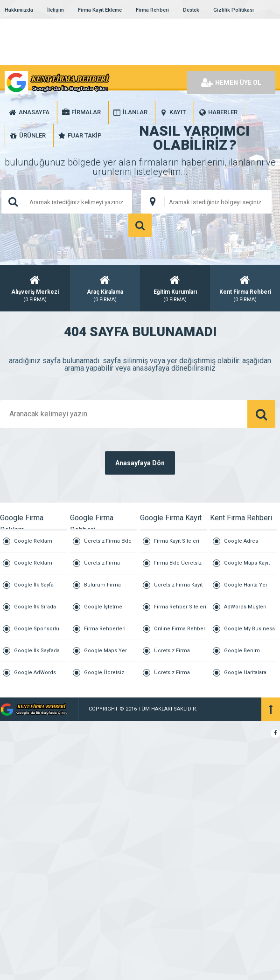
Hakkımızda (19, 10)
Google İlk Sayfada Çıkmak (37, 655)
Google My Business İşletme (249, 633)
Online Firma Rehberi (180, 629)
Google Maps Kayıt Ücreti (247, 567)
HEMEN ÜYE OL (231, 83)
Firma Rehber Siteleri (180, 607)
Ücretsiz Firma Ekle (108, 541)
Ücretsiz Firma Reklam (172, 676)
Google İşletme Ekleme (103, 611)
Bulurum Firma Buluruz (102, 589)
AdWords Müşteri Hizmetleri (245, 611)
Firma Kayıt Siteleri (177, 541)
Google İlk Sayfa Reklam (34, 589)
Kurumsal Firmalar (221, 709)
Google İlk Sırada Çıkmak (35, 611)
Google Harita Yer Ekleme (246, 589)
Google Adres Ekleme (241, 545)
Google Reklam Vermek (33, 567)
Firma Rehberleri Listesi (105, 633)
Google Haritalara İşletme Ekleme (245, 676)
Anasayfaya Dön (140, 463)
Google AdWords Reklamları (35, 676)
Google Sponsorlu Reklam (37, 633)
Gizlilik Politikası (234, 10)
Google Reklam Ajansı (33, 545)
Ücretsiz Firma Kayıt (178, 585)
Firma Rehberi (152, 10)
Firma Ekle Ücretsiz (178, 563)
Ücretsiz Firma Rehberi (102, 567)
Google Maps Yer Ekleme (105, 655)
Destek (191, 10)
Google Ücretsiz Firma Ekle (104, 676)
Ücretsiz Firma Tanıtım (172, 655)
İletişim (56, 10)
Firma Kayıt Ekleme (100, 10)
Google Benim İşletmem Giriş (242, 655)
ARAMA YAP (140, 225)
